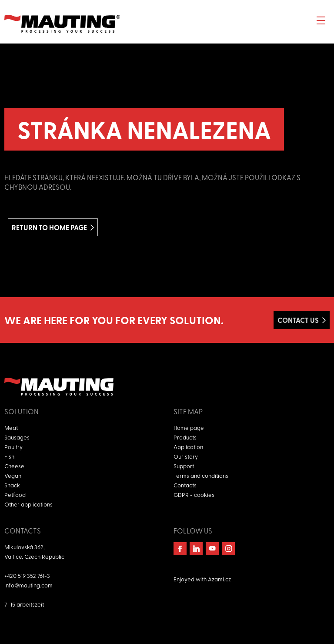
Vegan (13, 475)
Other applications (28, 504)
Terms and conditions (201, 475)
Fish (9, 456)
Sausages (17, 437)
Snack (12, 485)
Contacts (185, 485)
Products (185, 437)
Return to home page (49, 227)
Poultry (13, 447)
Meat (11, 428)
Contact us (298, 320)
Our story (186, 456)
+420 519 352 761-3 (27, 575)
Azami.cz (219, 579)
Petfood (15, 495)
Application (188, 447)
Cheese (14, 466)
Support (184, 466)
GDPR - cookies (194, 495)
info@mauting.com (28, 585)
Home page (189, 428)
